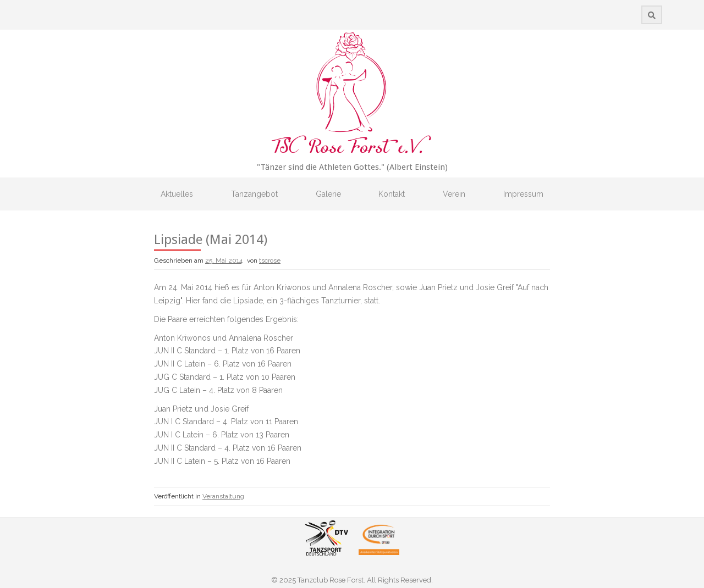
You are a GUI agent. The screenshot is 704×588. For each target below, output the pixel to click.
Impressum (523, 194)
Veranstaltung (223, 496)
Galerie (328, 194)
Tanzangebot (254, 194)
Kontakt (392, 194)
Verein (454, 194)
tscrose (270, 260)
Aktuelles (177, 194)
